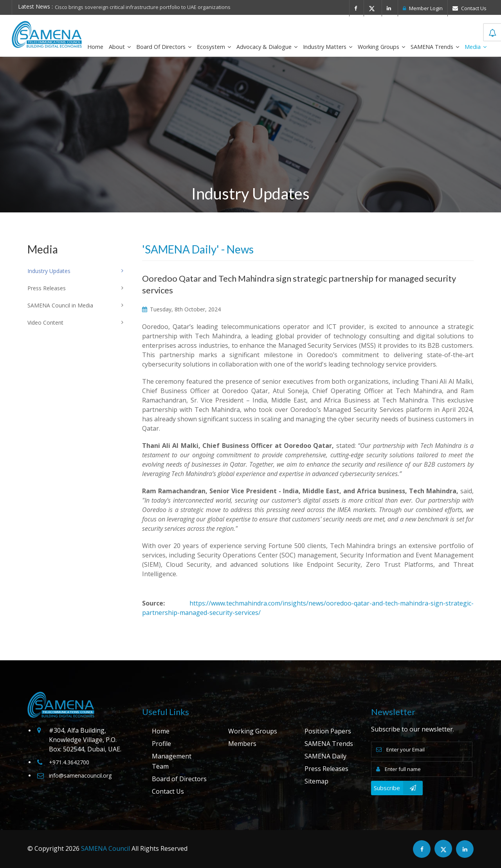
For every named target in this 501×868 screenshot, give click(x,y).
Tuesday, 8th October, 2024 (181, 309)
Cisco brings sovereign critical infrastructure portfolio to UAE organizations (143, 7)
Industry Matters (328, 47)
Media (476, 47)
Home (95, 47)
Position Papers (328, 731)
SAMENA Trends (435, 47)
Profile (161, 744)
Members (242, 744)
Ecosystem (214, 47)
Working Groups (381, 47)
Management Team (172, 761)
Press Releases (326, 769)
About (120, 47)
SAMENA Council (105, 848)
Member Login (423, 8)
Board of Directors (164, 47)
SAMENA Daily (325, 756)
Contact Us (469, 8)
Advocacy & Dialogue (267, 47)
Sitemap (316, 781)
